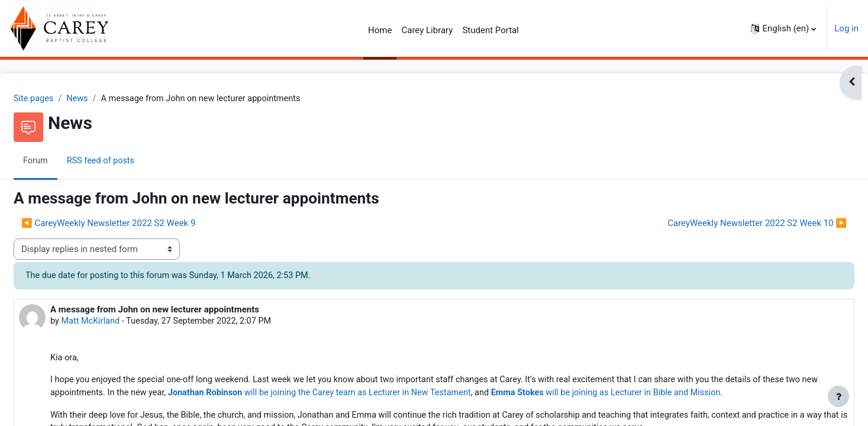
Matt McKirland (120, 322)
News (108, 99)
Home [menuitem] (380, 30)
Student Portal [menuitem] (491, 30)
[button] (783, 28)
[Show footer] (838, 396)
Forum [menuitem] (64, 162)
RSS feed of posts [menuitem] (131, 162)
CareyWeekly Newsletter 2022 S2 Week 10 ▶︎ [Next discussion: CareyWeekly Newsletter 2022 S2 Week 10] (729, 224)
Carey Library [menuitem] (427, 30)
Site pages (63, 99)
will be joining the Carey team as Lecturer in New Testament (417, 396)
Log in (846, 28)
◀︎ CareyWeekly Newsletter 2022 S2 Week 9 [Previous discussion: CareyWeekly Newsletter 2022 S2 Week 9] (137, 224)
